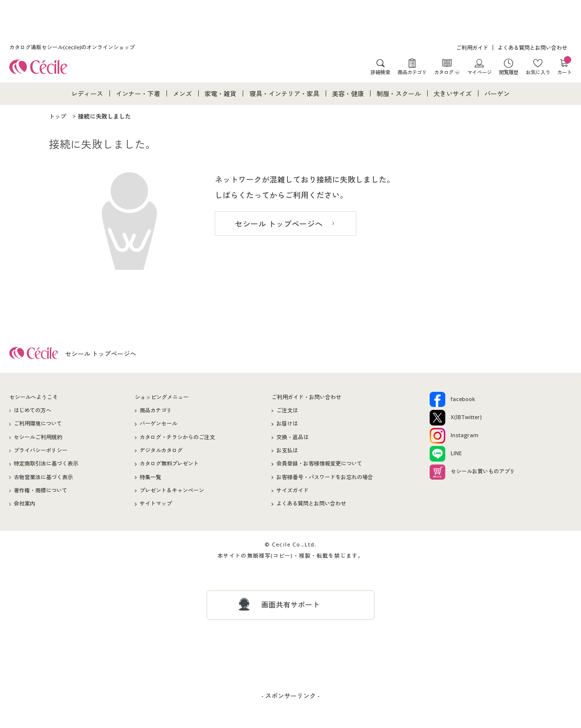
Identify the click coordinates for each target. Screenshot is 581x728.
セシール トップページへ (279, 224)
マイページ (479, 72)
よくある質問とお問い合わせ (532, 48)
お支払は (287, 450)
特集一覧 (150, 477)
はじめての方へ (32, 410)
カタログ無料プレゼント (169, 463)
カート (564, 67)
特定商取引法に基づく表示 (46, 463)
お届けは (287, 423)
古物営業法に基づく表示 (43, 477)
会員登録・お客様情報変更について (319, 463)
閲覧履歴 (509, 72)
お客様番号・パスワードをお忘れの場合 (325, 477)
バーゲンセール (158, 423)
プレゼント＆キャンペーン (172, 490)
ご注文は (287, 410)
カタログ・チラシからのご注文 (177, 437)
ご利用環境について (38, 423)
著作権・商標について (41, 490)
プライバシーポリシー (41, 450)
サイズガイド (292, 490)
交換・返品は (292, 437)
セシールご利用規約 (38, 437)
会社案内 (24, 503)
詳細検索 (380, 72)
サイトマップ (156, 503)
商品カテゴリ (412, 72)
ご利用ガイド (472, 48)
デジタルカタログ (161, 450)
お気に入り (538, 72)
